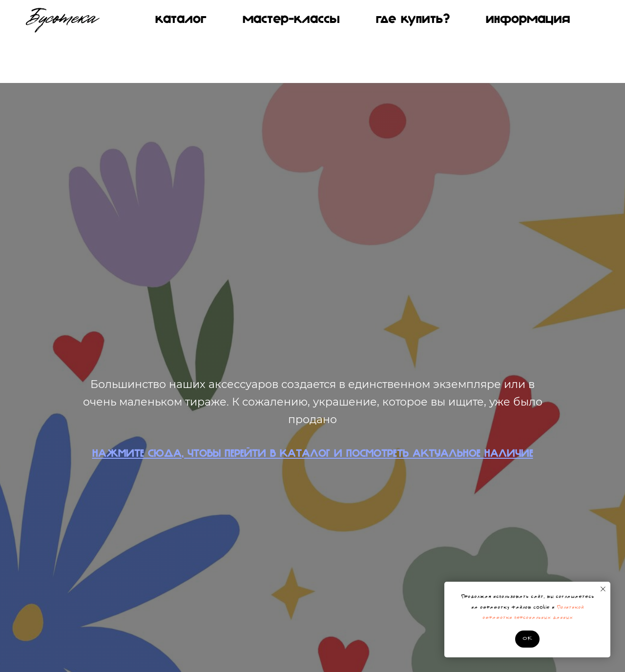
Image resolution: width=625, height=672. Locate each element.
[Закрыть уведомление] (603, 589)
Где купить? (413, 20)
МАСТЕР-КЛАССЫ (291, 20)
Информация (528, 20)
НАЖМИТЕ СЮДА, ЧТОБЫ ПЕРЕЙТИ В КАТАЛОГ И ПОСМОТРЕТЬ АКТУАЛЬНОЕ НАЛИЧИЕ (313, 454)
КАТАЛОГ (181, 20)
